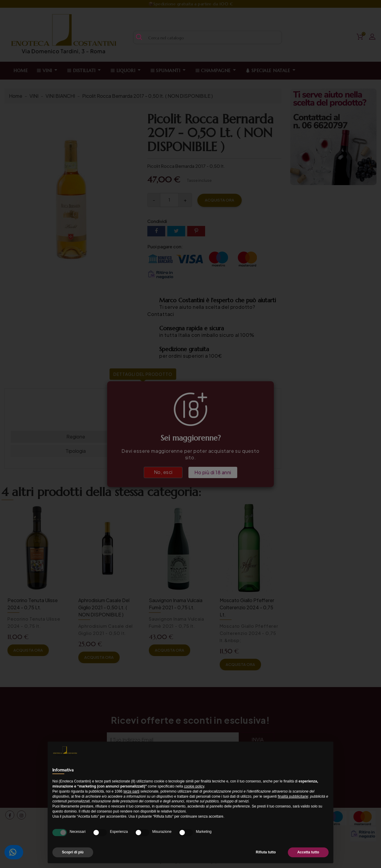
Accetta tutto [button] (308, 852)
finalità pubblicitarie (293, 796)
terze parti (131, 791)
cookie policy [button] (194, 786)
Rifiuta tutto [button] (266, 852)
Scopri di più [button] (73, 852)
